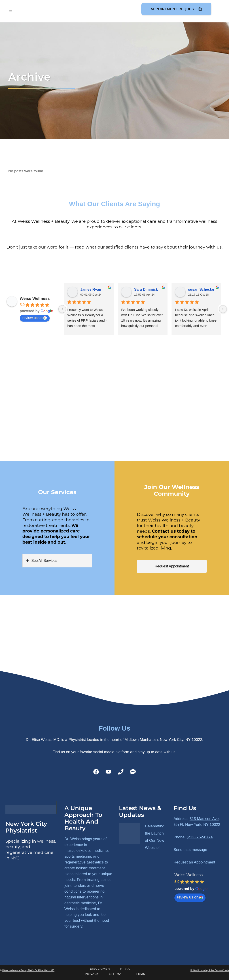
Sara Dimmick (146, 289)
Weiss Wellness (35, 299)
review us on (35, 318)
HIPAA (125, 969)
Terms (140, 974)
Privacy (92, 974)
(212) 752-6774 (200, 837)
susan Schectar (201, 289)
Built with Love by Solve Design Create (210, 970)
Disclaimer (100, 969)
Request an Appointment (194, 862)
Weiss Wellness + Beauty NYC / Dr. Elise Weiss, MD (28, 970)
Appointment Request (176, 9)
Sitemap (117, 974)
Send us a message (190, 850)
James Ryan (91, 289)
